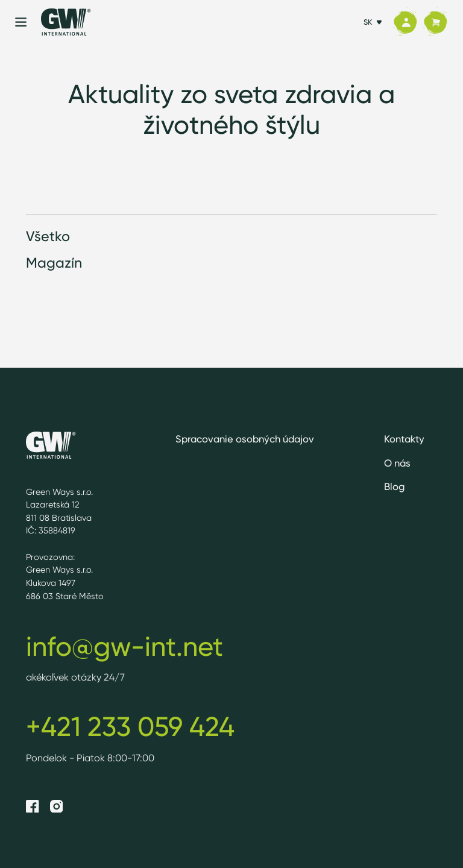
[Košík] (435, 22)
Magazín (54, 263)
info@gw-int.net (124, 646)
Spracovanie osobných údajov (245, 439)
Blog (394, 486)
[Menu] (21, 22)
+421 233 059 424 (130, 726)
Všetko (48, 236)
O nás (397, 463)
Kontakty (404, 439)
